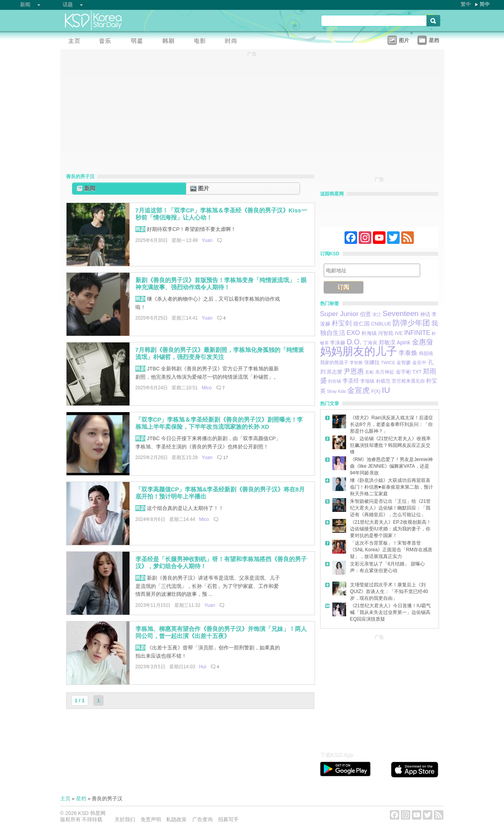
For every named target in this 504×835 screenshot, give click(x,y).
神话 (425, 314)
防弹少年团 (411, 323)
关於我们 (125, 819)
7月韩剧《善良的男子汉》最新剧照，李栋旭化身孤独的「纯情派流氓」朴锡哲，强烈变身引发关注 (220, 353)
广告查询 (202, 819)
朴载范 (383, 381)
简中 (485, 4)
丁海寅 (370, 343)
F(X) (376, 391)
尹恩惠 (354, 371)
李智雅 (356, 363)
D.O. (354, 342)
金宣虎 (359, 390)
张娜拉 (372, 363)
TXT (417, 372)
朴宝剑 (342, 323)
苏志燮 (334, 372)
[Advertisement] (379, 691)
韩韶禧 (426, 353)
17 (226, 457)
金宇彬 (403, 372)
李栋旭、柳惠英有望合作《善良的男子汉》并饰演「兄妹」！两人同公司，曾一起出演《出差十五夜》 (221, 632)
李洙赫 (338, 343)
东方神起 (385, 372)
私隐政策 (176, 819)
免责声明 (151, 819)
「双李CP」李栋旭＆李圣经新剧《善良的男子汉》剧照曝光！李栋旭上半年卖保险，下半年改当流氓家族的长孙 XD (219, 423)
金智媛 (404, 363)
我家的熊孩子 (334, 363)
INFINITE (417, 333)
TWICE (388, 363)
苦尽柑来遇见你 (408, 381)
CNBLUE (381, 324)
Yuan (207, 240)
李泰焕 (408, 353)
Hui (203, 667)
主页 (65, 799)
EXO (353, 333)
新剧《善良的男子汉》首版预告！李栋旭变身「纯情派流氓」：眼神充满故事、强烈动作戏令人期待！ (221, 284)
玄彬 (369, 372)
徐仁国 (361, 324)
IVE (399, 333)
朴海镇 (369, 333)
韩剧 (141, 229)
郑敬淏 (387, 342)
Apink (403, 342)
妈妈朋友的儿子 (359, 351)
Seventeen (400, 313)
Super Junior (339, 314)
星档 (81, 799)
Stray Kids (336, 391)
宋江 (377, 314)
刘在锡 (334, 381)
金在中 (419, 363)
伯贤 (365, 314)
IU (386, 390)
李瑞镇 (367, 381)
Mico (207, 388)
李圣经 (351, 381)
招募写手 (228, 819)
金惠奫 (422, 342)
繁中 (466, 4)
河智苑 (386, 333)
